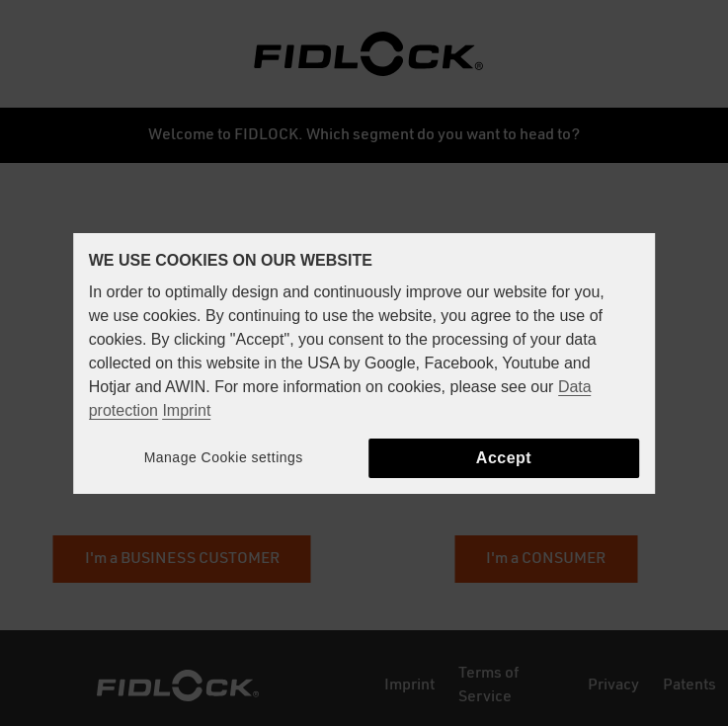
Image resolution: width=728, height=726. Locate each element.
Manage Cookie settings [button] (224, 457)
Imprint (186, 410)
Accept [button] (504, 458)
